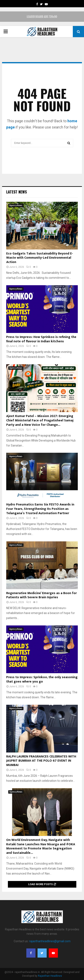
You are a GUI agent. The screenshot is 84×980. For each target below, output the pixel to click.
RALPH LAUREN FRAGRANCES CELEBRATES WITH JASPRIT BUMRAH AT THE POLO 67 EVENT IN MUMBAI (41, 761)
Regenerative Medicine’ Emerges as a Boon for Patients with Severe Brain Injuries (41, 595)
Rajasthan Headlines (50, 976)
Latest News (16, 192)
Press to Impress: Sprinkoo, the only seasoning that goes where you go (42, 679)
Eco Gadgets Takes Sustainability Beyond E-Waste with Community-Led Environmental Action (40, 258)
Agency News (16, 205)
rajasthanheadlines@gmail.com (50, 941)
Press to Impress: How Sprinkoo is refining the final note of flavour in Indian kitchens (41, 339)
